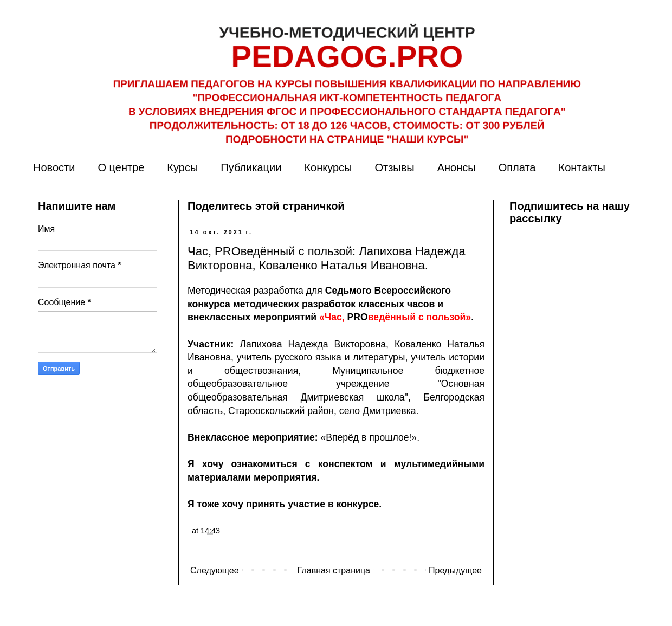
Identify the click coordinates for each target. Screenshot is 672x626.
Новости (54, 167)
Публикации (251, 167)
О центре (121, 167)
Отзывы (394, 167)
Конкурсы (328, 167)
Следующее (215, 570)
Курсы (182, 167)
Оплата (517, 167)
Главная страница (334, 570)
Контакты (581, 167)
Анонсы (457, 167)
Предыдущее (455, 570)
